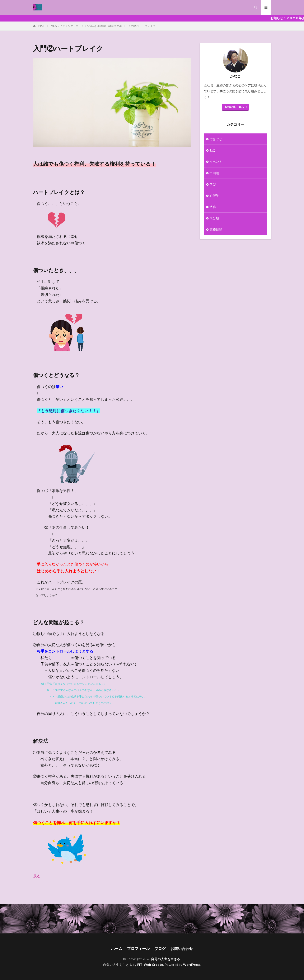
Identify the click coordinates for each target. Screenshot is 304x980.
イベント (216, 161)
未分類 (214, 218)
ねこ (213, 150)
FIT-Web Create (150, 965)
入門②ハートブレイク (142, 26)
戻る (37, 876)
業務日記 (216, 229)
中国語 (214, 173)
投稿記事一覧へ (234, 107)
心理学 (214, 195)
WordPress (192, 965)
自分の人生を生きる (166, 959)
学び (213, 184)
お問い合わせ (182, 949)
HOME (41, 26)
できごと (216, 139)
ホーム (117, 949)
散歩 (213, 207)
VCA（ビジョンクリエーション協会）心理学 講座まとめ (87, 26)
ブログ (160, 949)
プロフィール (138, 949)
